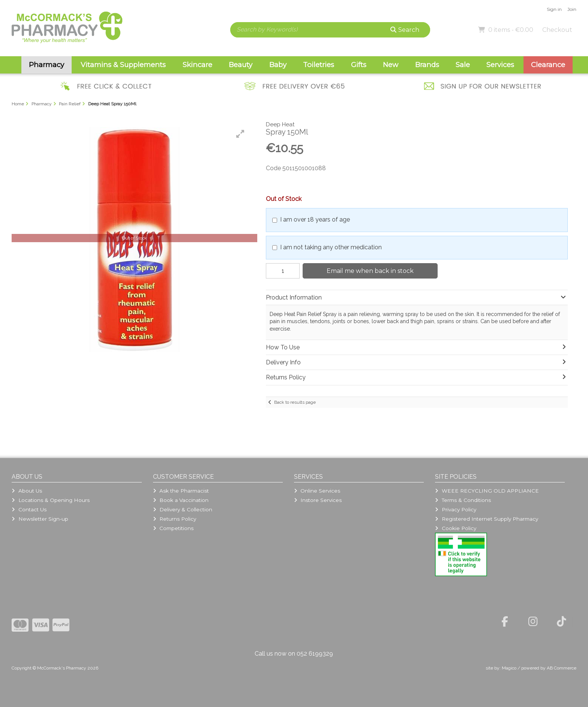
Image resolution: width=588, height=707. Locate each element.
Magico (509, 668)
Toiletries (319, 65)
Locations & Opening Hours (50, 500)
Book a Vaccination (181, 500)
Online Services (317, 491)
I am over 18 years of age (315, 219)
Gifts (359, 65)
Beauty (241, 65)
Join (572, 9)
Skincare (197, 65)
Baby (278, 65)
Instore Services (318, 500)
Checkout (557, 30)
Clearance (548, 65)
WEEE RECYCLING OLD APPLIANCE (487, 491)
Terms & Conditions (463, 500)
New (391, 65)
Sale (463, 65)
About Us (27, 491)
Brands (427, 65)
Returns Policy (175, 519)
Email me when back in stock (370, 271)
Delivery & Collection (183, 509)
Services (500, 65)
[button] (240, 134)
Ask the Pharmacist (181, 491)
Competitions (173, 528)
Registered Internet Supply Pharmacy (486, 519)
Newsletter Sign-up (40, 519)
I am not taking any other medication (331, 247)
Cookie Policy (455, 528)
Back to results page (295, 402)
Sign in (554, 9)
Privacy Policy (455, 509)
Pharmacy (46, 65)
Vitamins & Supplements (123, 65)
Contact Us (29, 509)
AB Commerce (562, 668)
